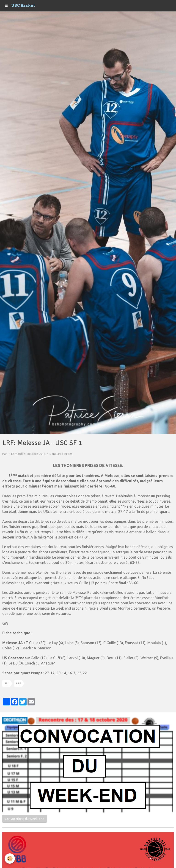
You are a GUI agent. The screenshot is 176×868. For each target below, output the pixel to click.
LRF (19, 683)
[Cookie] (10, 859)
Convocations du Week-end (25, 819)
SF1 (7, 683)
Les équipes (65, 454)
